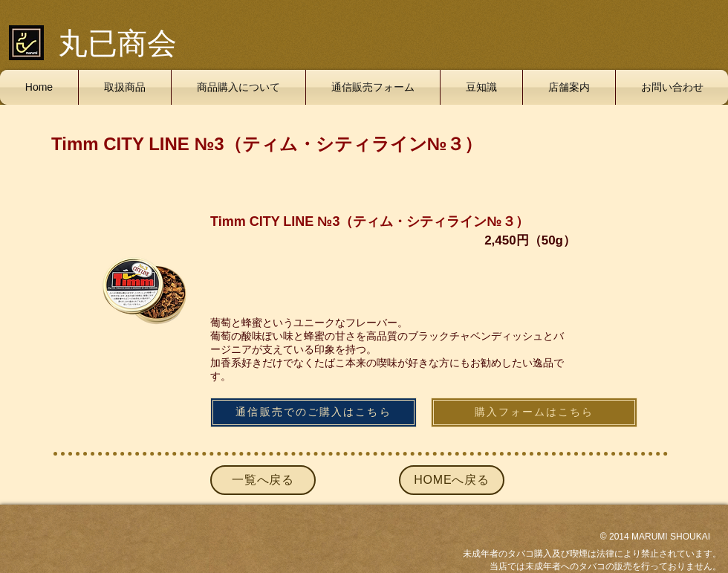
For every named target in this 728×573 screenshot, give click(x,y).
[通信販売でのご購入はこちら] (313, 412)
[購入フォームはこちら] (534, 412)
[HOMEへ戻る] (452, 480)
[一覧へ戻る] (263, 480)
